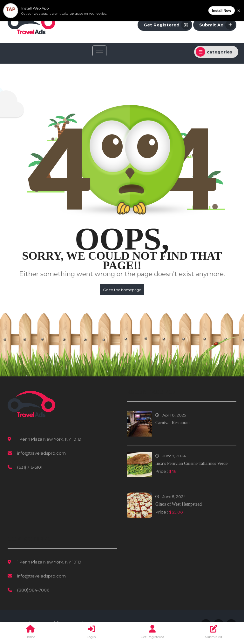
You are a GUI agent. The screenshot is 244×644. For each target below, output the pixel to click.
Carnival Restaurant (173, 423)
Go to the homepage (122, 290)
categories (214, 52)
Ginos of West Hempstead (179, 504)
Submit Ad (217, 25)
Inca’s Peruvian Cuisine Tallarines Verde (191, 463)
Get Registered (167, 25)
